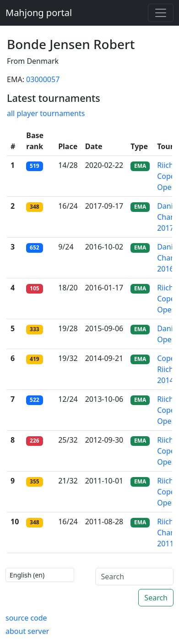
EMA (140, 166)
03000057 (43, 79)
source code (26, 618)
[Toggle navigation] (161, 13)
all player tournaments (46, 113)
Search (156, 598)
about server (27, 631)
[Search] (135, 577)
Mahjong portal (39, 13)
